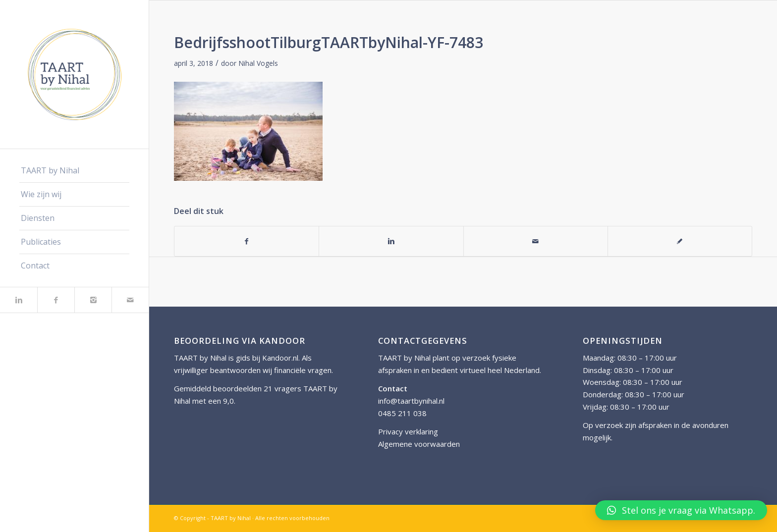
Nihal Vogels (258, 63)
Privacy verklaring (408, 431)
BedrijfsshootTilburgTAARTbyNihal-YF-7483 (329, 42)
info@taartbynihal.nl (411, 401)
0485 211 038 (402, 413)
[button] (681, 510)
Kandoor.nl (280, 358)
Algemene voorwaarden (419, 444)
